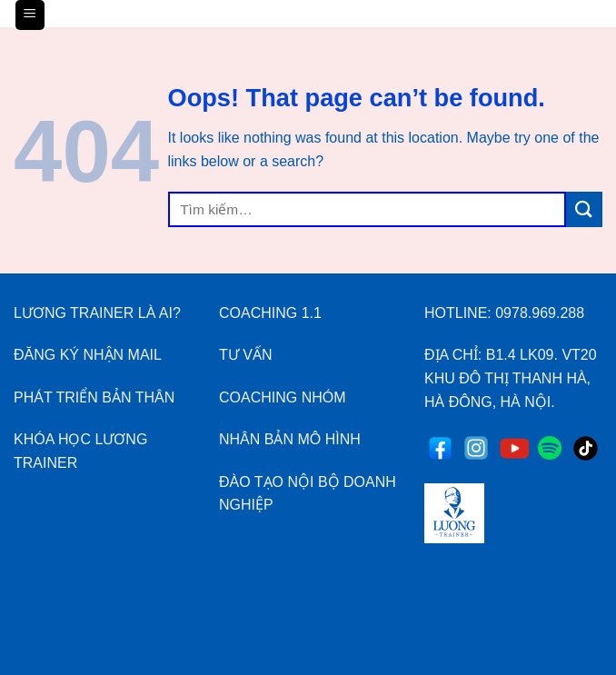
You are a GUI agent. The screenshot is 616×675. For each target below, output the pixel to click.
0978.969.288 (540, 313)
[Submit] (584, 209)
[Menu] (30, 15)
